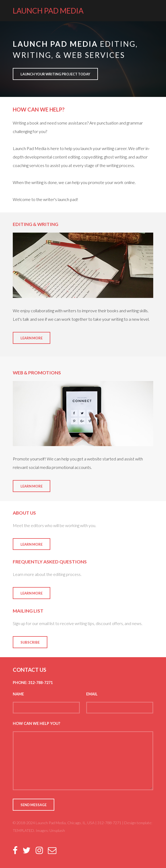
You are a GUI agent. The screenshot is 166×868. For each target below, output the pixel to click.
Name (18, 694)
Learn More (32, 338)
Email (92, 694)
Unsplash (57, 830)
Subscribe (30, 642)
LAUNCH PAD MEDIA (48, 11)
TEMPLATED (23, 830)
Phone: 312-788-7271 (33, 683)
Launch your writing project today (55, 74)
